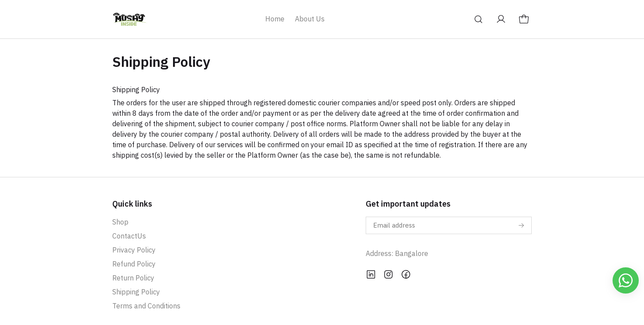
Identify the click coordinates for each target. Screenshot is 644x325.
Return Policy (133, 278)
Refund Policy (134, 264)
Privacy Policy (134, 250)
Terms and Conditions (146, 306)
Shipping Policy (136, 292)
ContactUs (129, 236)
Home (275, 19)
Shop (120, 222)
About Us (310, 19)
